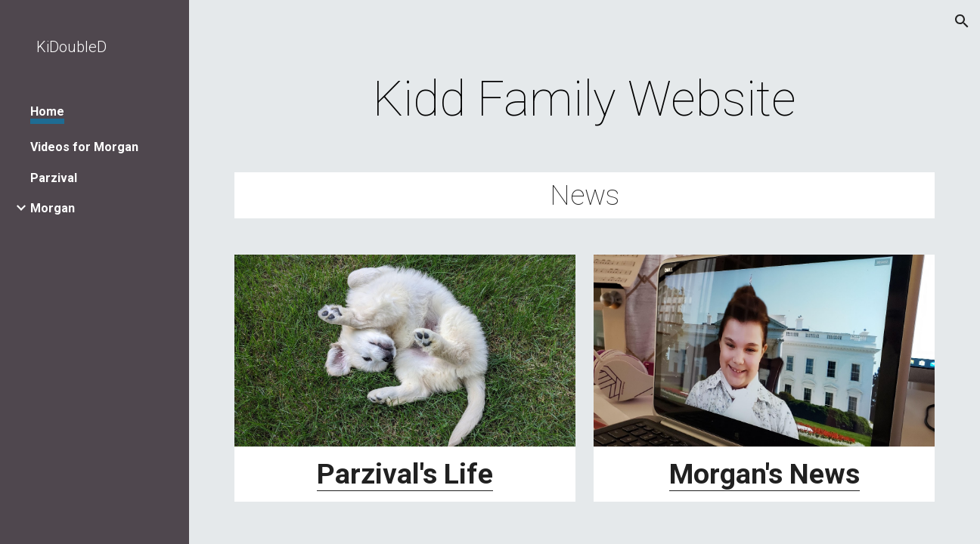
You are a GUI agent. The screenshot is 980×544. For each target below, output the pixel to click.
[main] (585, 100)
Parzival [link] (54, 178)
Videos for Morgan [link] (84, 147)
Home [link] (47, 111)
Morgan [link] (53, 208)
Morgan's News (764, 474)
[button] (962, 21)
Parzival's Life (405, 474)
